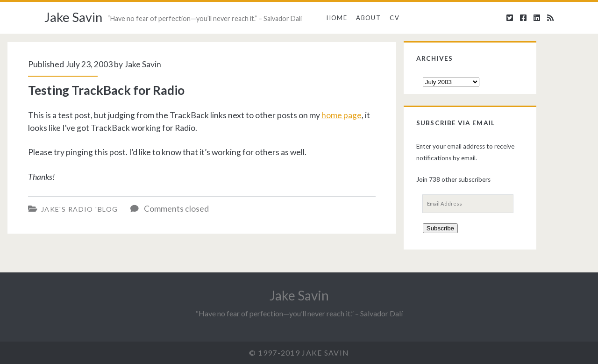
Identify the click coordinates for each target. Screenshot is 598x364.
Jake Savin (73, 17)
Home (337, 18)
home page (342, 115)
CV (395, 18)
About (368, 18)
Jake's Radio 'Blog (80, 209)
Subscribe (440, 228)
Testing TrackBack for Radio (106, 90)
